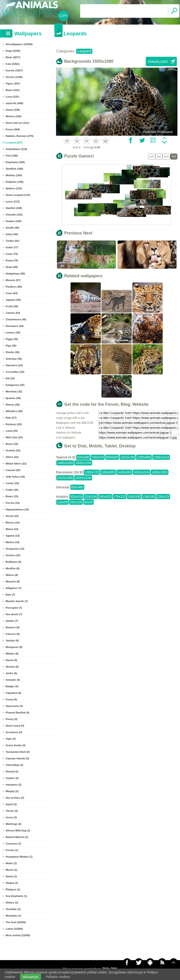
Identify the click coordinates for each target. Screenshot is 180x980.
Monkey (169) (14, 175)
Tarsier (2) (12, 811)
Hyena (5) (11, 660)
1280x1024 (161, 457)
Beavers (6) (13, 627)
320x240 (91, 497)
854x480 (77, 487)
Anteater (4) (13, 680)
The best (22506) (16, 922)
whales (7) (12, 621)
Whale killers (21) (16, 464)
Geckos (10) (13, 555)
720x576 (98, 457)
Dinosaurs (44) (15, 326)
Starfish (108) (14, 208)
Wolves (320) (13, 116)
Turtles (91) (12, 241)
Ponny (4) (11, 719)
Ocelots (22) (13, 450)
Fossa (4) (11, 699)
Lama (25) (12, 431)
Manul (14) (12, 529)
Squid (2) (11, 804)
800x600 (112, 457)
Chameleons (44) (16, 319)
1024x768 (127, 457)
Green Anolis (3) (16, 745)
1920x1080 (65, 478)
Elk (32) (10, 378)
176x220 (120, 497)
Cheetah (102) (14, 215)
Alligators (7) (13, 588)
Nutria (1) (11, 876)
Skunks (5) (12, 667)
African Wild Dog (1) (18, 830)
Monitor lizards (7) (17, 601)
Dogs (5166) (13, 51)
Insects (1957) (14, 70)
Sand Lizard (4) (15, 726)
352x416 (76, 497)
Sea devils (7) (14, 614)
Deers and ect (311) (17, 123)
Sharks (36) (13, 352)
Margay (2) (12, 791)
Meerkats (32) (14, 391)
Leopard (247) (14, 143)
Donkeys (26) (14, 424)
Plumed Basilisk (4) (17, 713)
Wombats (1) (13, 916)
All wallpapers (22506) (19, 44)
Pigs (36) (11, 346)
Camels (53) (13, 313)
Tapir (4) (11, 739)
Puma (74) (12, 260)
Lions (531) (12, 97)
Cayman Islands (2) (17, 758)
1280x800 (108, 472)
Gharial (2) (12, 772)
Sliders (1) (12, 903)
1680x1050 (159, 472)
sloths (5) (11, 673)
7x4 (174, 157)
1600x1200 (83, 463)
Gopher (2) (12, 778)
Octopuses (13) (15, 549)
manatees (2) (13, 785)
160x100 (134, 497)
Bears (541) (13, 90)
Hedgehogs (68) (15, 274)
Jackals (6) (12, 640)
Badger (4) (12, 686)
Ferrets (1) (12, 850)
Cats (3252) (13, 64)
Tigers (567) (13, 84)
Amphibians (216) (16, 149)
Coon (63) (12, 293)
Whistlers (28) (14, 411)
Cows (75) (12, 254)
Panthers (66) (14, 287)
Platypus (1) (13, 889)
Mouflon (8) (13, 568)
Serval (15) (12, 516)
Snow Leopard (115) (18, 195)
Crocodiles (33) (15, 372)
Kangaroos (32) (15, 385)
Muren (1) (11, 870)
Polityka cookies (58, 977)
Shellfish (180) (14, 169)
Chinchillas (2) (14, 765)
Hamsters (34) (14, 365)
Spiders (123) (14, 188)
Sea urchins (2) (15, 798)
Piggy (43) (12, 339)
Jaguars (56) (13, 300)
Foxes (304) (13, 129)
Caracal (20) (13, 470)
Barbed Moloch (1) (17, 837)
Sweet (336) (13, 110)
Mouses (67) (13, 280)
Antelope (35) (14, 359)
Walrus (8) (12, 575)
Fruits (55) (12, 306)
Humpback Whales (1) (19, 857)
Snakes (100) (13, 221)
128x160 (149, 497)
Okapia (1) (12, 883)
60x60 (89, 502)
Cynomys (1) (13, 844)
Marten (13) (13, 542)
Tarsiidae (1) (13, 909)
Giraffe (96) (12, 228)
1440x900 (124, 472)
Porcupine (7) (14, 608)
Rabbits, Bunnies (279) (20, 136)
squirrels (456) (14, 103)
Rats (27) (11, 418)
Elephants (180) (15, 162)
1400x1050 (65, 463)
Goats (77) (12, 247)
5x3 (166, 157)
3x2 (159, 157)
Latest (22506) (14, 929)
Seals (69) (12, 267)
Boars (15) (12, 496)
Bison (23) (12, 444)
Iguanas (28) (13, 398)
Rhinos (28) (13, 405)
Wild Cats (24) (14, 437)
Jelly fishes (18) (15, 477)
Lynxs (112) (13, 201)
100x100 (76, 502)
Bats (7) (10, 595)
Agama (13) (13, 536)
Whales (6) (12, 654)
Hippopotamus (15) (17, 509)
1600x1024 (141, 472)
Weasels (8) (13, 581)
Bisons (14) (13, 523)
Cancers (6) (13, 634)
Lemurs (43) (13, 333)
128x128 (163, 497)
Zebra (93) (12, 234)
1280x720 (92, 472)
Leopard (84, 51)
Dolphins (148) (15, 182)
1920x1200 (83, 478)
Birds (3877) (13, 57)
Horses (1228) (14, 77)
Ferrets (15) (13, 503)
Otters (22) (12, 457)
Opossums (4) (14, 706)
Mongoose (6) (14, 647)
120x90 (62, 502)
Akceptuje (31, 977)
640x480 (83, 457)
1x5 (152, 157)
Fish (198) (12, 156)
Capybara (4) (13, 693)
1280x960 (144, 457)
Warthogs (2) (13, 824)
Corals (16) (12, 483)
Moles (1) (11, 863)
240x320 (105, 497)
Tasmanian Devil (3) (18, 752)
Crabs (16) (12, 490)
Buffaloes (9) (13, 562)
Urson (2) (11, 817)
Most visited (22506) (18, 935)
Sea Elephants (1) (16, 896)
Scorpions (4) (14, 732)
